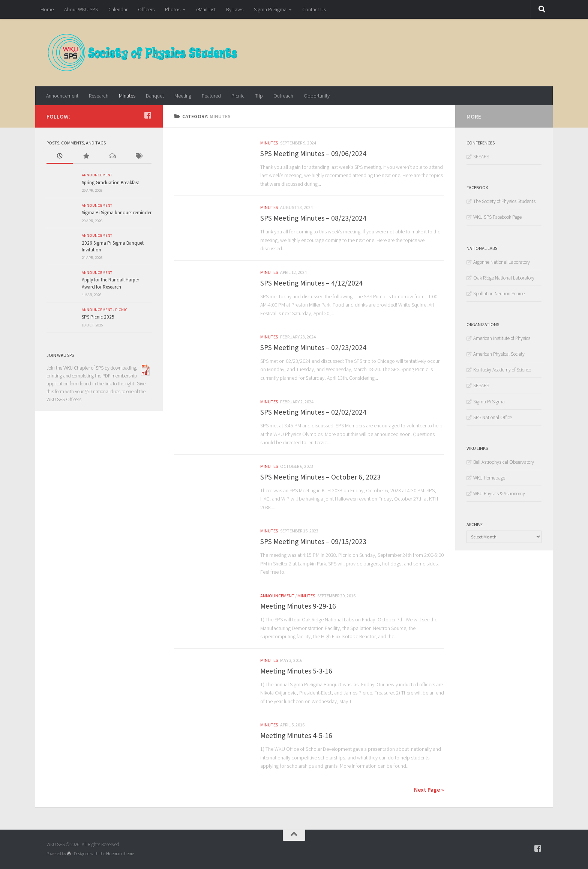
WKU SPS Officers (64, 399)
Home (47, 9)
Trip (259, 96)
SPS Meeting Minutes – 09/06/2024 (313, 153)
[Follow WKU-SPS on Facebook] (148, 116)
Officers (146, 9)
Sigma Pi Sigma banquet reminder (117, 213)
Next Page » (429, 789)
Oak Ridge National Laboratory (504, 278)
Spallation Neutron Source (499, 294)
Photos (173, 9)
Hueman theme (120, 854)
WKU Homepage (489, 478)
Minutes (127, 96)
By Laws (235, 9)
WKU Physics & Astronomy (499, 494)
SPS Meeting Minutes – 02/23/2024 (313, 347)
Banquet (155, 96)
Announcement (62, 96)
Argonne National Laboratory (502, 262)
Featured (211, 96)
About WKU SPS (81, 9)
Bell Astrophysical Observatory (504, 462)
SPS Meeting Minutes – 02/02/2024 (313, 412)
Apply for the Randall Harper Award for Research (110, 283)
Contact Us (314, 9)
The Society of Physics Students (504, 201)
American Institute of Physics (502, 338)
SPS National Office (493, 417)
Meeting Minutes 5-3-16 (296, 671)
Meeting (183, 96)
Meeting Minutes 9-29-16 (298, 606)
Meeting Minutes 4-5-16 (296, 735)
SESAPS (481, 157)
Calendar (118, 9)
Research (99, 96)
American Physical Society (499, 354)
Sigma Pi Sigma (270, 9)
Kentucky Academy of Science (502, 370)
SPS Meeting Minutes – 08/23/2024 (313, 218)
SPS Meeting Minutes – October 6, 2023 (320, 477)
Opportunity (317, 96)
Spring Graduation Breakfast (110, 183)
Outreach (283, 96)
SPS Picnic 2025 (98, 317)
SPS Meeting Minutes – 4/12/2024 (311, 283)
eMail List (206, 9)
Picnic (238, 96)
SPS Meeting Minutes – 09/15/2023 (313, 541)
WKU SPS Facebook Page (497, 217)
